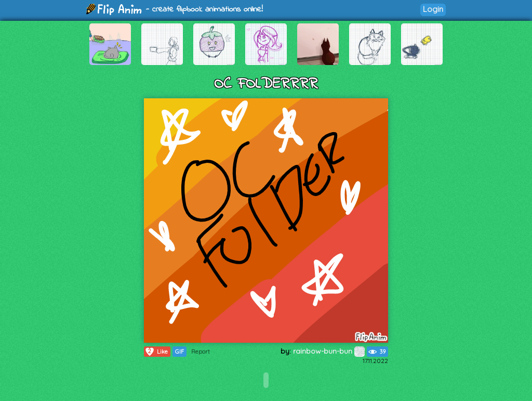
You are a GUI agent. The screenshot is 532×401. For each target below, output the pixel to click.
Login (433, 9)
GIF (179, 352)
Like (156, 352)
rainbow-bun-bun (329, 351)
